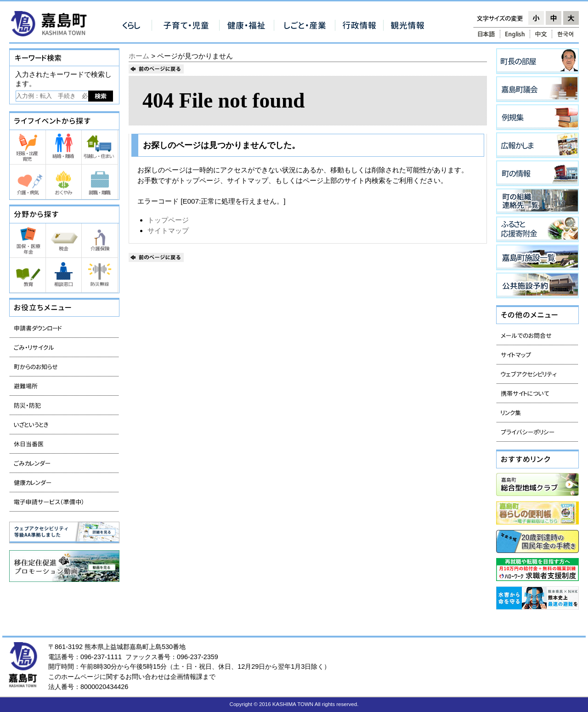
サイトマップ (168, 231)
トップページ (168, 220)
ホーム (139, 56)
